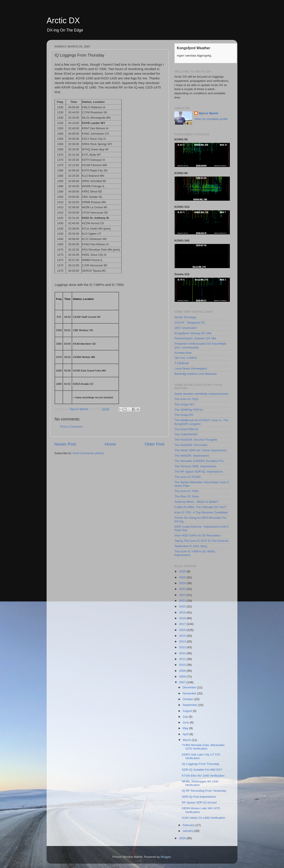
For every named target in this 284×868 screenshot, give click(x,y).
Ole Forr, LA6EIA (186, 358)
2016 (183, 630)
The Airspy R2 (184, 415)
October (188, 699)
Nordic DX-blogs (185, 317)
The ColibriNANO (186, 434)
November (190, 693)
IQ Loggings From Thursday (201, 764)
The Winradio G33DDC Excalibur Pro (199, 461)
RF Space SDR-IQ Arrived (199, 802)
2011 (183, 659)
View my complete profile (211, 119)
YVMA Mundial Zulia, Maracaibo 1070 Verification (203, 747)
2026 (183, 571)
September (190, 705)
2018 (183, 618)
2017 (183, 624)
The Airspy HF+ (185, 404)
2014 (183, 641)
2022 (183, 595)
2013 (183, 647)
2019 (183, 612)
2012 (183, 653)
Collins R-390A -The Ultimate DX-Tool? (200, 507)
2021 (183, 601)
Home (110, 444)
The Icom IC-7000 (186, 491)
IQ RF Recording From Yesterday (204, 791)
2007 (183, 682)
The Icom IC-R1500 (187, 477)
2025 (183, 577)
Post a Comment (71, 427)
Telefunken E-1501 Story (191, 546)
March (187, 740)
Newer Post (65, 444)
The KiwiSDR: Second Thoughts (196, 440)
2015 (183, 636)
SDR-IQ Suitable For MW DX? (202, 770)
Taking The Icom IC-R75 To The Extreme (201, 541)
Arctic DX (63, 21)
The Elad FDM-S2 (186, 429)
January (188, 831)
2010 (183, 665)
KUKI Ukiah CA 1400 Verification (204, 818)
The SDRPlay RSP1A (189, 410)
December (190, 687)
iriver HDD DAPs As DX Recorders (197, 535)
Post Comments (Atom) (88, 453)
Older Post (155, 444)
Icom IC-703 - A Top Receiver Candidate (201, 512)
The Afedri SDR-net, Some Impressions (201, 450)
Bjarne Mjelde (209, 113)
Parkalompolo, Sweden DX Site (195, 338)
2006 (183, 838)
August (188, 711)
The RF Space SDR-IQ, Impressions (199, 472)
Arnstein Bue (183, 353)
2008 (183, 677)
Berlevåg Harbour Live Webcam (196, 374)
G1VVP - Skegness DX (190, 323)
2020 (183, 606)
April (186, 734)
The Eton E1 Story (187, 496)
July (186, 717)
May (186, 728)
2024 (183, 583)
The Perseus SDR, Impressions (195, 466)
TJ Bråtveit (182, 363)
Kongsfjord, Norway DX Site (193, 333)
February (189, 825)
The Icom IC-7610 (186, 399)
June (186, 722)
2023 (183, 589)
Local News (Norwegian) (191, 368)
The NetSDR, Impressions (192, 456)
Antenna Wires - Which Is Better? (197, 502)
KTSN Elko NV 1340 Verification (203, 776)
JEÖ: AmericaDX (186, 328)
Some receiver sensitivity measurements (201, 394)
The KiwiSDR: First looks (191, 445)
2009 (183, 671)
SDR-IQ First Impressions (199, 797)
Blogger (166, 857)
